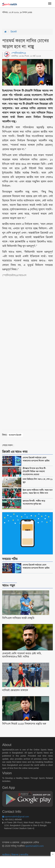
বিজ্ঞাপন (15, 855)
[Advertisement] (26, 21)
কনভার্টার (24, 855)
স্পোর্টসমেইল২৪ (19, 53)
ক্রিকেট (14, 32)
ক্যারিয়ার (6, 855)
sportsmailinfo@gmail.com (16, 817)
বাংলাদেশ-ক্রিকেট (15, 435)
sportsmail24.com (34, 846)
